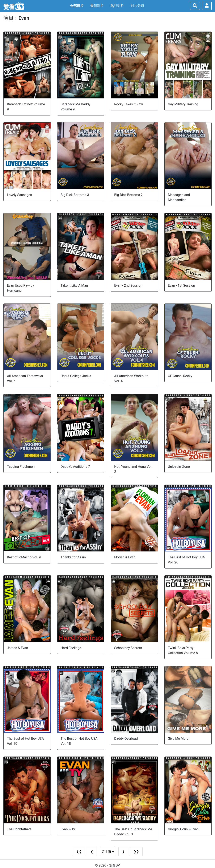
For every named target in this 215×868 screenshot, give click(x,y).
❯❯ (136, 851)
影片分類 (137, 6)
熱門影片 (117, 6)
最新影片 (97, 6)
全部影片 (77, 6)
